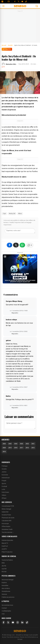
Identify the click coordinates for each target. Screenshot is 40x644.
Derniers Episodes (7, 540)
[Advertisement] (20, 26)
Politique (5, 466)
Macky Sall (12, 214)
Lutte (3, 489)
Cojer (4, 214)
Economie (5, 475)
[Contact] (9, 2)
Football (4, 486)
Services (4, 594)
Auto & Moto (6, 588)
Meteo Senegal (6, 509)
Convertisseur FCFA (8, 506)
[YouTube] (22, 2)
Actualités (7, 49)
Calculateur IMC (7, 521)
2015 (33, 448)
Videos (4, 495)
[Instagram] (18, 622)
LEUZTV (4, 549)
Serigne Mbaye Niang (14, 301)
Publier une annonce (8, 597)
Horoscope (5, 524)
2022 (27, 444)
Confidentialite (6, 611)
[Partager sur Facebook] (9, 245)
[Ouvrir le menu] (3, 6)
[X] (8, 622)
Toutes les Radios (7, 560)
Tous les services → (8, 532)
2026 (4, 444)
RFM (3, 563)
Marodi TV (5, 543)
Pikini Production (7, 552)
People (4, 481)
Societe (4, 469)
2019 (10, 448)
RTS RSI (4, 572)
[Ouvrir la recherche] (37, 6)
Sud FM (4, 569)
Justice (4, 472)
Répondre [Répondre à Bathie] (15, 408)
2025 (10, 444)
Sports (4, 483)
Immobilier (5, 585)
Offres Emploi (6, 526)
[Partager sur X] (16, 245)
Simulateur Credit (7, 529)
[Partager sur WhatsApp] (22, 245)
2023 (21, 444)
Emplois (4, 583)
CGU (3, 614)
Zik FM (4, 566)
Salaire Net (5, 512)
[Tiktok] (26, 2)
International (6, 478)
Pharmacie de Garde (8, 518)
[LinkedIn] (22, 622)
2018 (16, 448)
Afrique (4, 498)
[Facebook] (15, 2)
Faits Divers (5, 492)
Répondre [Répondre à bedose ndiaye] (15, 334)
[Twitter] (19, 2)
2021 (33, 444)
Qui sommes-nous (7, 605)
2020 (4, 448)
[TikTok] (27, 622)
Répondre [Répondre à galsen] (15, 389)
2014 (4, 452)
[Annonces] (2, 2)
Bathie (8, 396)
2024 (16, 444)
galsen (8, 340)
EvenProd (5, 546)
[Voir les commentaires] (30, 245)
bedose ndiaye (11, 320)
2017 (21, 448)
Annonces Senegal (8, 580)
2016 (27, 448)
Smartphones (6, 591)
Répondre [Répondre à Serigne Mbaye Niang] (15, 313)
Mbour (20, 214)
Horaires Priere (6, 515)
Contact (4, 608)
